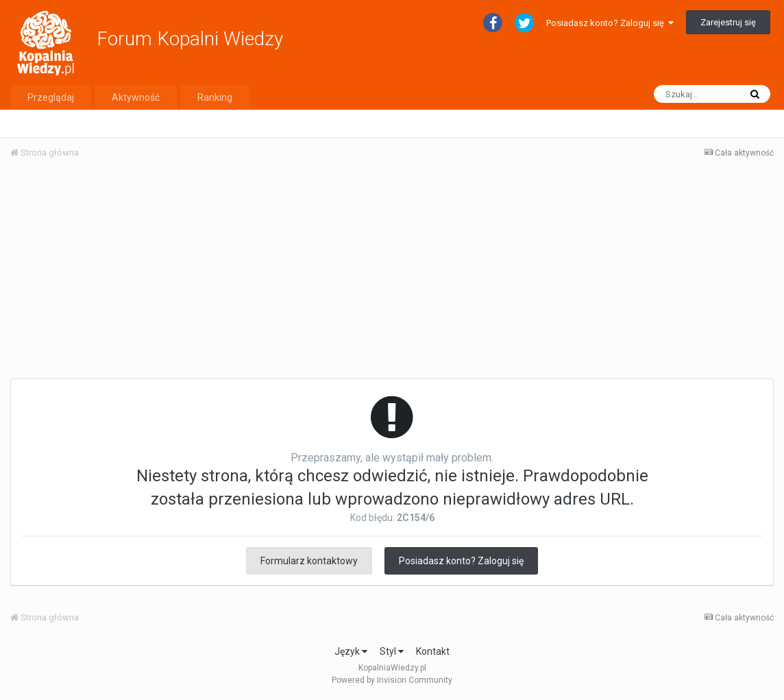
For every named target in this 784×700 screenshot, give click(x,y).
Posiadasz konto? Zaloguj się (610, 23)
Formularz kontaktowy (309, 561)
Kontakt (433, 651)
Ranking (215, 97)
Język (351, 651)
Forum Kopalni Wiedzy (190, 39)
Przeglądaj (51, 97)
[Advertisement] (392, 273)
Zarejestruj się (728, 22)
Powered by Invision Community (392, 680)
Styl (392, 651)
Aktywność (136, 97)
